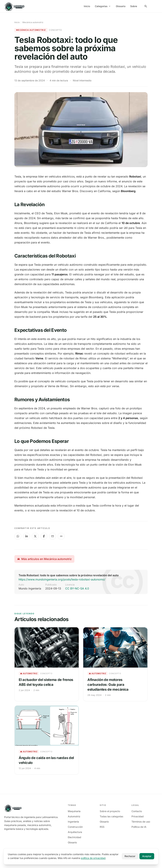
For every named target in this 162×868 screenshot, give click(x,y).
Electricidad (74, 837)
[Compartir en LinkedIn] (27, 536)
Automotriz (74, 816)
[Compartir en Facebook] (44, 536)
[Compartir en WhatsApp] (18, 536)
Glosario (121, 6)
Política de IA (139, 827)
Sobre (134, 6)
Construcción (75, 827)
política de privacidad (93, 858)
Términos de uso (141, 822)
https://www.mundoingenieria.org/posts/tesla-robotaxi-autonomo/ (62, 579)
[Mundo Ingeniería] (15, 6)
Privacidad (138, 816)
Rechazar (130, 856)
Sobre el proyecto (110, 811)
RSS (102, 827)
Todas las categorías (111, 816)
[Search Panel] (146, 6)
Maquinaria (74, 811)
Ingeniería (73, 822)
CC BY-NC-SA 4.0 (77, 588)
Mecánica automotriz (33, 22)
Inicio (87, 6)
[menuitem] (154, 6)
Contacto (137, 811)
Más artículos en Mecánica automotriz (44, 559)
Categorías (103, 6)
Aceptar (147, 856)
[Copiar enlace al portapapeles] (61, 536)
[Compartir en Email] (53, 536)
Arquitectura (75, 832)
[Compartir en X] (35, 536)
